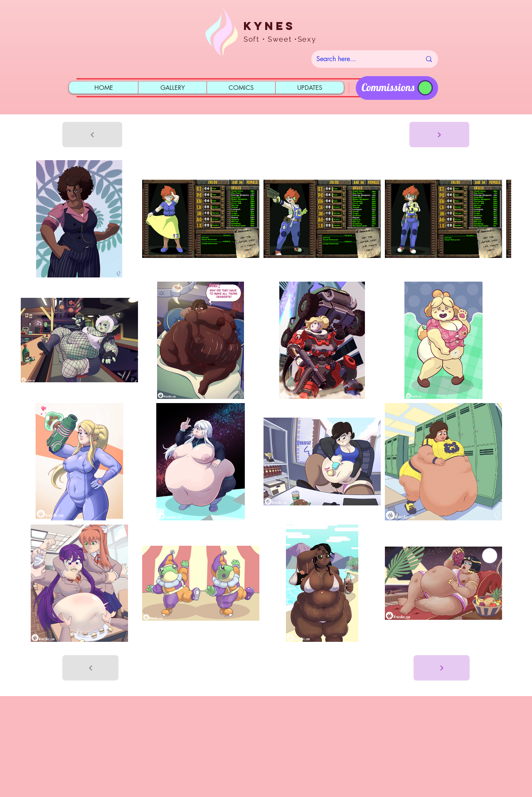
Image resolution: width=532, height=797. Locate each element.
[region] (397, 88)
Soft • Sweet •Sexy (280, 39)
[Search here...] (362, 59)
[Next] (439, 135)
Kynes (269, 26)
